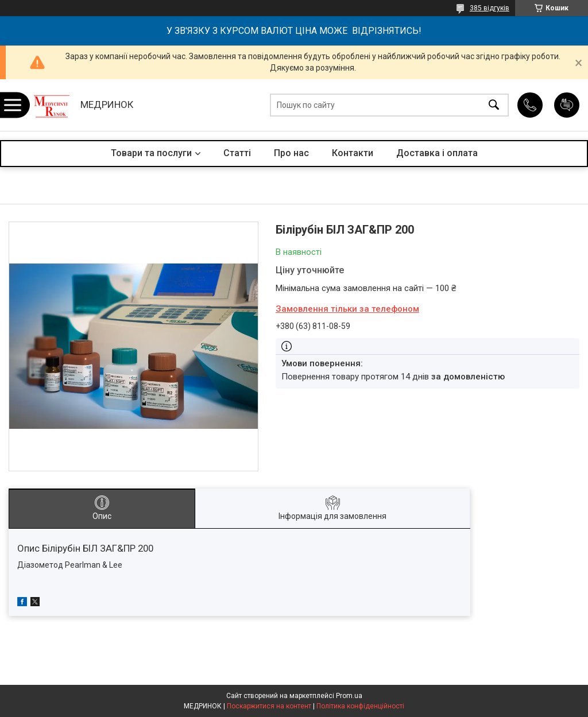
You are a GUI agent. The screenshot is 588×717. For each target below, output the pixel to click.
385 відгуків (490, 8)
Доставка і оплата (437, 153)
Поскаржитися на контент (269, 706)
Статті (237, 153)
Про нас (291, 153)
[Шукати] (494, 105)
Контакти (353, 153)
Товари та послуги (151, 153)
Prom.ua (349, 696)
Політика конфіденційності (360, 706)
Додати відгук (567, 105)
